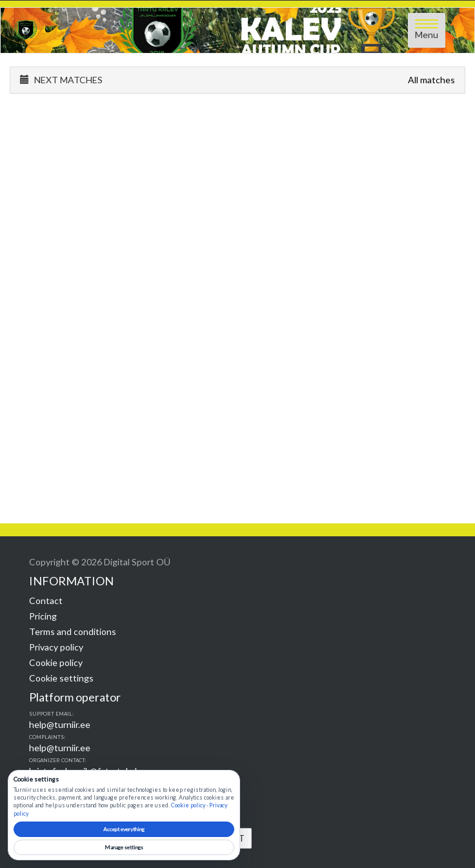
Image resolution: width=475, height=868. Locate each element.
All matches (431, 80)
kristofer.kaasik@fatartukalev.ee (94, 771)
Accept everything (124, 829)
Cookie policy (56, 662)
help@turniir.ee (60, 724)
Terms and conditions (73, 631)
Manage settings (124, 847)
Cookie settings (61, 678)
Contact (46, 601)
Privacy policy (56, 647)
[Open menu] (427, 30)
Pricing (43, 616)
